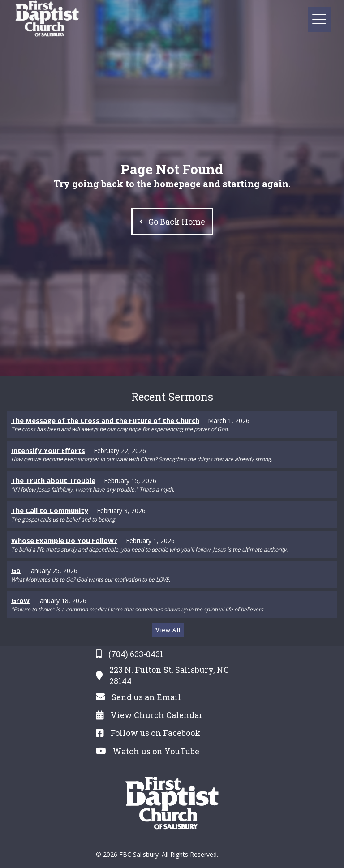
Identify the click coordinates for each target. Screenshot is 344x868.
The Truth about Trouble (53, 480)
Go (16, 570)
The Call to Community (50, 510)
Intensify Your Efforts (48, 450)
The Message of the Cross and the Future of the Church (105, 420)
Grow (20, 600)
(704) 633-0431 (136, 654)
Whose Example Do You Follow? (64, 540)
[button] (319, 19)
